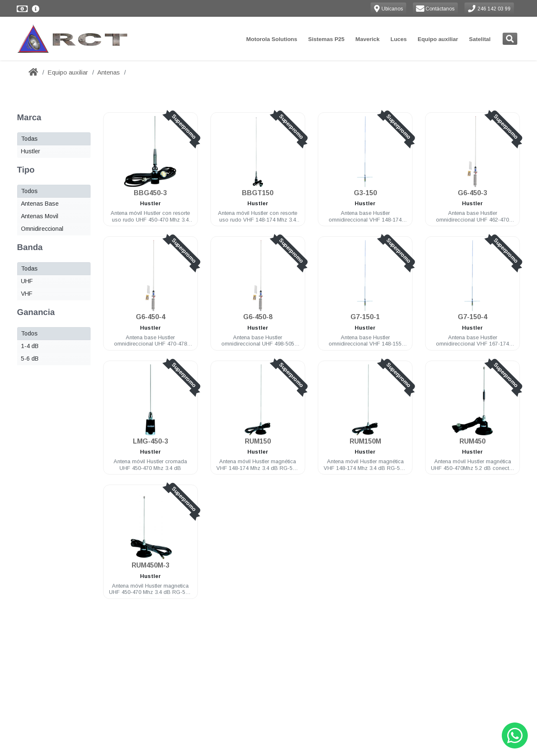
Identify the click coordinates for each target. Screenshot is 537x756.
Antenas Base (40, 204)
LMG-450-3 (150, 441)
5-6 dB (30, 359)
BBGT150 (258, 193)
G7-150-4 (472, 317)
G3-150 (365, 193)
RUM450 (472, 441)
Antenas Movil (40, 216)
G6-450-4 (150, 317)
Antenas (109, 72)
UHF (27, 281)
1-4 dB (30, 346)
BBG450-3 (150, 193)
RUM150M (365, 441)
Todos (29, 191)
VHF (27, 294)
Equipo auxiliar (438, 39)
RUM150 (258, 441)
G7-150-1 (365, 317)
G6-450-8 (258, 317)
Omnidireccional (42, 229)
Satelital (480, 39)
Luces (398, 39)
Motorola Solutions (272, 39)
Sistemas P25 (326, 39)
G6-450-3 (472, 193)
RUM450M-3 (150, 565)
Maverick (368, 39)
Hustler (31, 151)
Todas (29, 139)
